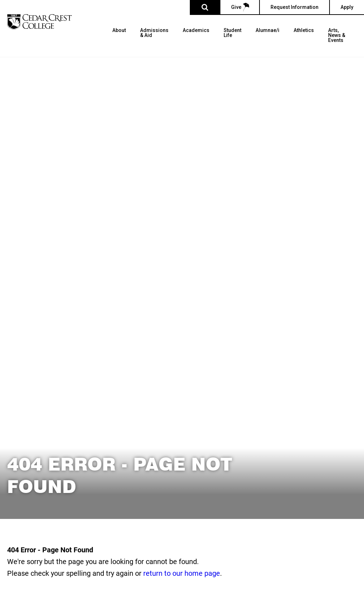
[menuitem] (119, 42)
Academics (196, 30)
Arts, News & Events (337, 35)
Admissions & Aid (154, 33)
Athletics (304, 30)
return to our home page (182, 573)
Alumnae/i (267, 30)
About (119, 30)
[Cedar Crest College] (39, 22)
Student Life (232, 33)
